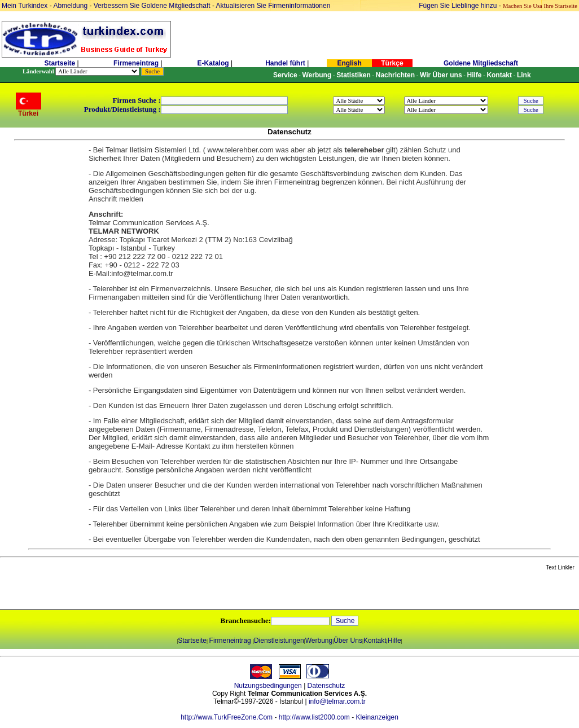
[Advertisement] (134, 591)
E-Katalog (213, 63)
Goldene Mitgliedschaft (481, 63)
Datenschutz (326, 686)
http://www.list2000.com (314, 717)
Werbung (319, 641)
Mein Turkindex (25, 6)
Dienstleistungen (279, 641)
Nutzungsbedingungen (268, 686)
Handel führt (285, 63)
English (349, 63)
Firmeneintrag (137, 63)
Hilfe (394, 641)
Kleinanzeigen (377, 717)
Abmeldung (70, 6)
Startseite (60, 63)
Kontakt (375, 641)
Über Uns (348, 641)
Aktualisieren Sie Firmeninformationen (273, 6)
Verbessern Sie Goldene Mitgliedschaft (153, 6)
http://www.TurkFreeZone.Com (227, 717)
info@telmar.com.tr (337, 701)
